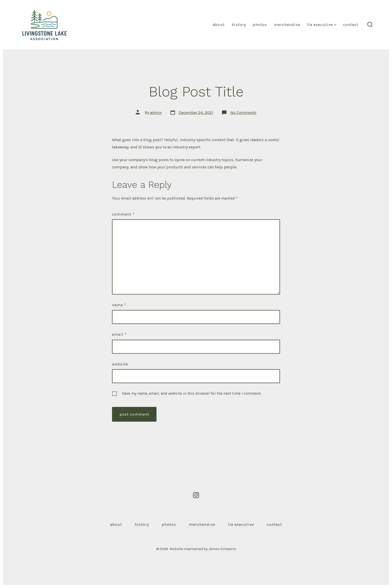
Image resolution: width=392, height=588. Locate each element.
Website (120, 364)
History (239, 25)
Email (119, 334)
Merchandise (287, 25)
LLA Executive (322, 25)
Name (119, 305)
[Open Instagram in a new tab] (196, 495)
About (219, 25)
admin (156, 113)
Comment (123, 214)
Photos (260, 25)
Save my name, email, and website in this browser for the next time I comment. (192, 393)
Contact (351, 25)
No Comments (243, 113)
